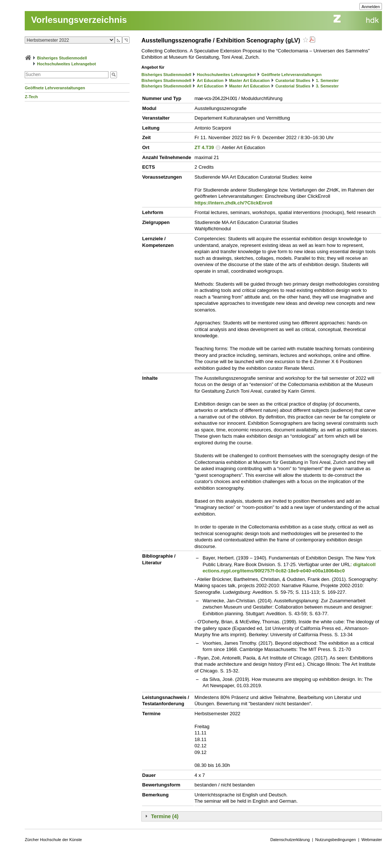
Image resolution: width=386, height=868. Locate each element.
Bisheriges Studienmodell (62, 58)
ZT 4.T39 (204, 147)
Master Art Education (249, 80)
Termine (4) (165, 816)
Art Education (210, 80)
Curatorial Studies (293, 80)
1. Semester (327, 80)
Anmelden (371, 7)
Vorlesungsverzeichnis (79, 20)
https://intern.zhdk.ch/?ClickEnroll (233, 203)
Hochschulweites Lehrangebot (66, 64)
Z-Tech (31, 97)
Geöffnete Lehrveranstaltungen (55, 88)
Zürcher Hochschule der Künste (53, 840)
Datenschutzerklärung (290, 840)
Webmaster (372, 840)
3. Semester (327, 86)
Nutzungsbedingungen (335, 840)
